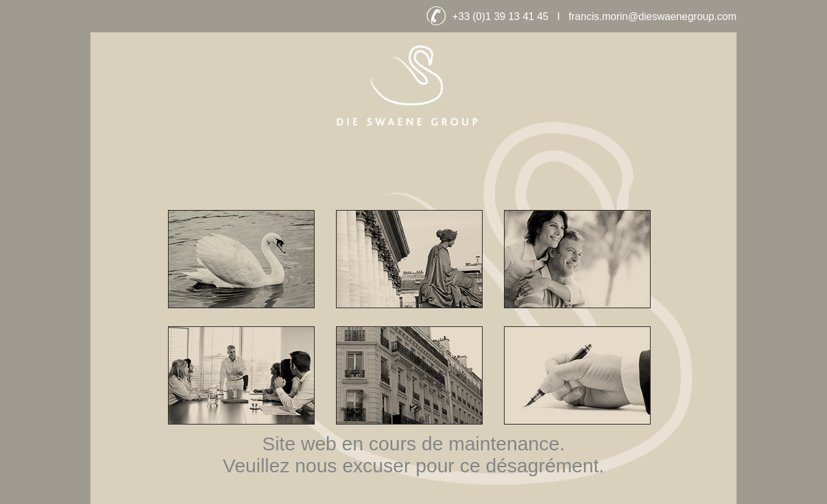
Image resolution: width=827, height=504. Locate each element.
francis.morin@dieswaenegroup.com (653, 16)
